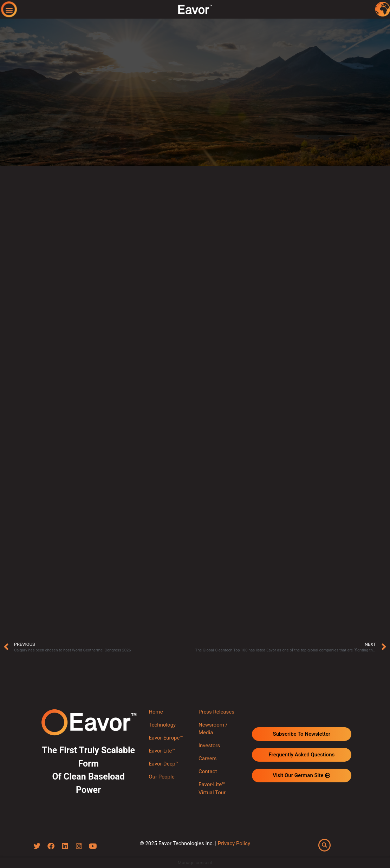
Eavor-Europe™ (166, 738)
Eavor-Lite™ (162, 751)
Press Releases (216, 712)
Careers (208, 758)
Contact (208, 771)
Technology (162, 725)
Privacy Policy (234, 843)
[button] (9, 10)
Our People (161, 777)
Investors (209, 746)
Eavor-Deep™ (164, 764)
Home (156, 712)
